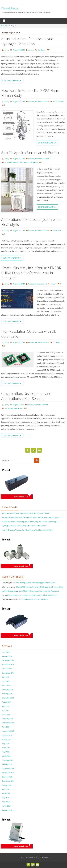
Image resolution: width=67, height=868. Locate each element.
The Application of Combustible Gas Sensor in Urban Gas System (32, 595)
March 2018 (6, 806)
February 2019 (7, 760)
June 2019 (6, 748)
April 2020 (6, 727)
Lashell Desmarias (9, 591)
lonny (7, 50)
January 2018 (7, 810)
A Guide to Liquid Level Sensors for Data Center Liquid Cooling (26, 513)
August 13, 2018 (19, 342)
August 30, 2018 (19, 50)
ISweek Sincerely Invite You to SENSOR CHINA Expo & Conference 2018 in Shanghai (31, 273)
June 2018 (6, 793)
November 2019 (8, 731)
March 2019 (6, 756)
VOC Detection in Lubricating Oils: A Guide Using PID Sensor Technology (29, 522)
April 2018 (6, 802)
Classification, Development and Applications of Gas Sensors (26, 396)
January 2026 (7, 656)
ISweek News (10, 8)
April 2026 (6, 652)
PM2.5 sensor (24, 162)
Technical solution (42, 101)
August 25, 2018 (19, 101)
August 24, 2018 (19, 159)
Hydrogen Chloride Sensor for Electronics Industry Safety (24, 526)
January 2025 (7, 694)
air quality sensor (11, 162)
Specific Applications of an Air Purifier (30, 153)
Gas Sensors (19, 408)
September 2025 (8, 673)
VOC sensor (34, 162)
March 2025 (6, 685)
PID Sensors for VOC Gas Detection (35, 599)
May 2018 (5, 797)
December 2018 (8, 768)
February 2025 (7, 690)
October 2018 (7, 777)
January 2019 (7, 764)
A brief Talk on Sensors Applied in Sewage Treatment (39, 591)
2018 (7, 26)
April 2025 (6, 681)
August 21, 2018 (19, 230)
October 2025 (7, 669)
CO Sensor (57, 342)
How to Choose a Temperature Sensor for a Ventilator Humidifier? (27, 530)
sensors (31, 50)
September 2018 (8, 781)
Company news (34, 284)
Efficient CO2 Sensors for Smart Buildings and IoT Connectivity (39, 587)
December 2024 (8, 698)
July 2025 (6, 677)
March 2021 (6, 714)
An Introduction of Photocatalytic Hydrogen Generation (27, 41)
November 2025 (8, 664)
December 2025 (8, 660)
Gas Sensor (42, 50)
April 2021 (6, 710)
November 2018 (8, 773)
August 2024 (7, 702)
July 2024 (6, 706)
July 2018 (6, 789)
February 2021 (7, 719)
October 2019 (7, 735)
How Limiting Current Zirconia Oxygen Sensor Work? (35, 583)
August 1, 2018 (18, 405)
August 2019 (7, 739)
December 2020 (8, 723)
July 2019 (6, 744)
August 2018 (7, 785)
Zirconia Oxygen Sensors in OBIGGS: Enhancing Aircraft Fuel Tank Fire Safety (31, 517)
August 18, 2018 (19, 284)
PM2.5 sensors (58, 101)
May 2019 (5, 752)
